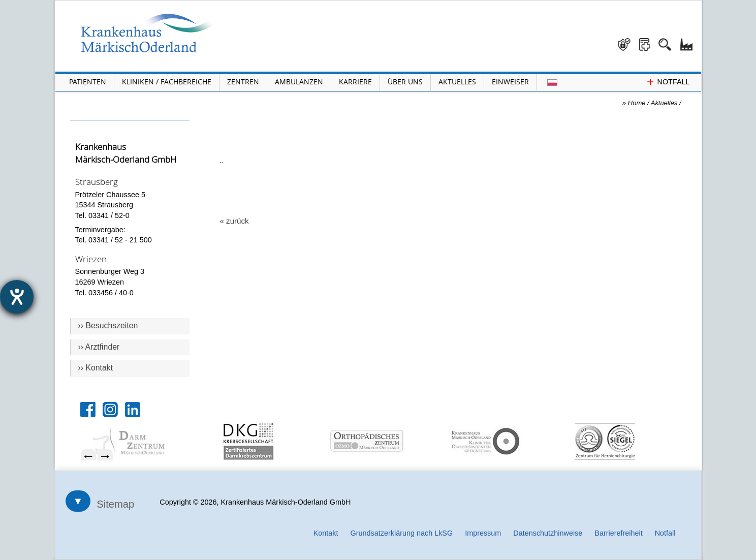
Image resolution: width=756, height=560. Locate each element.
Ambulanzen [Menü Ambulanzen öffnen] (299, 82)
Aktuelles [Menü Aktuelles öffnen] (457, 82)
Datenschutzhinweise (548, 533)
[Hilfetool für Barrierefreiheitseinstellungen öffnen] (17, 297)
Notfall (665, 533)
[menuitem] (145, 441)
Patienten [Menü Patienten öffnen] (88, 82)
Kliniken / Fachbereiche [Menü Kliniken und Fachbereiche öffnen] (167, 82)
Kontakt (326, 533)
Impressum (483, 533)
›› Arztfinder (99, 347)
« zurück (234, 221)
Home (637, 103)
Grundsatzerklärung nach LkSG (402, 533)
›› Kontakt (96, 368)
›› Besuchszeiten (108, 325)
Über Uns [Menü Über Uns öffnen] (405, 82)
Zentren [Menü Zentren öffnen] (243, 82)
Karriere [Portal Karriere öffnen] (355, 82)
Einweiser (510, 82)
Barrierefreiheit (618, 533)
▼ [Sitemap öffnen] (78, 501)
